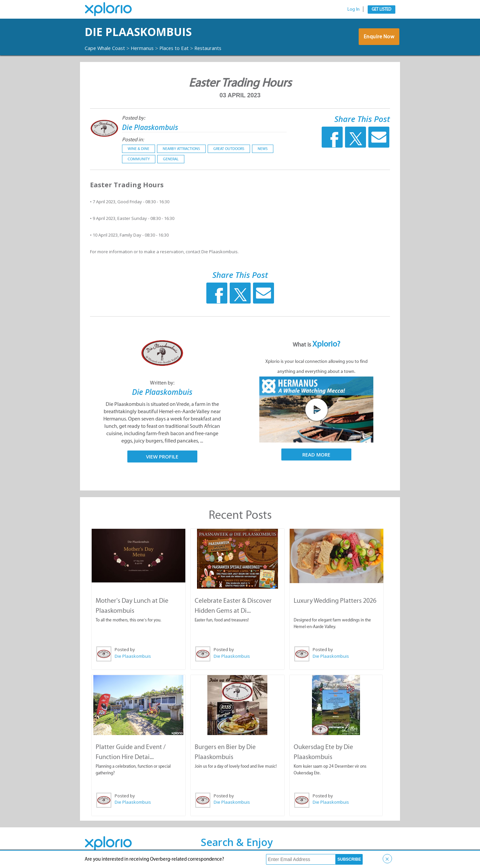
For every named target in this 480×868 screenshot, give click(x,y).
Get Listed (381, 9)
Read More (316, 454)
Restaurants (220, 48)
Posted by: (133, 118)
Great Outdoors (229, 149)
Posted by (124, 649)
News (263, 149)
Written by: (162, 383)
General (171, 159)
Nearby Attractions (181, 149)
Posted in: (133, 139)
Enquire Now (378, 38)
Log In (353, 9)
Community (139, 159)
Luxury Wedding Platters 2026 (335, 600)
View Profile (162, 456)
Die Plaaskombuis (150, 32)
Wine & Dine (138, 149)
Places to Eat (183, 48)
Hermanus (149, 48)
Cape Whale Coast (107, 48)
